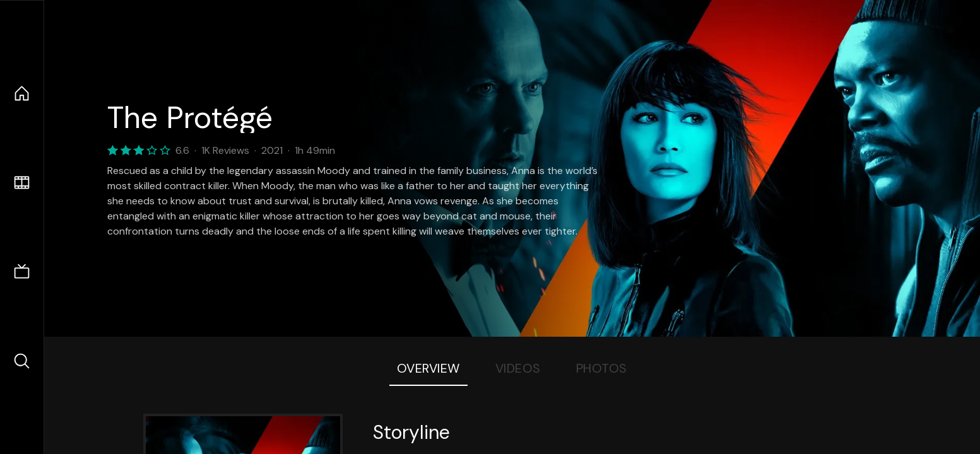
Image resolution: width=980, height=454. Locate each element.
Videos (518, 368)
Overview (428, 368)
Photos (602, 368)
